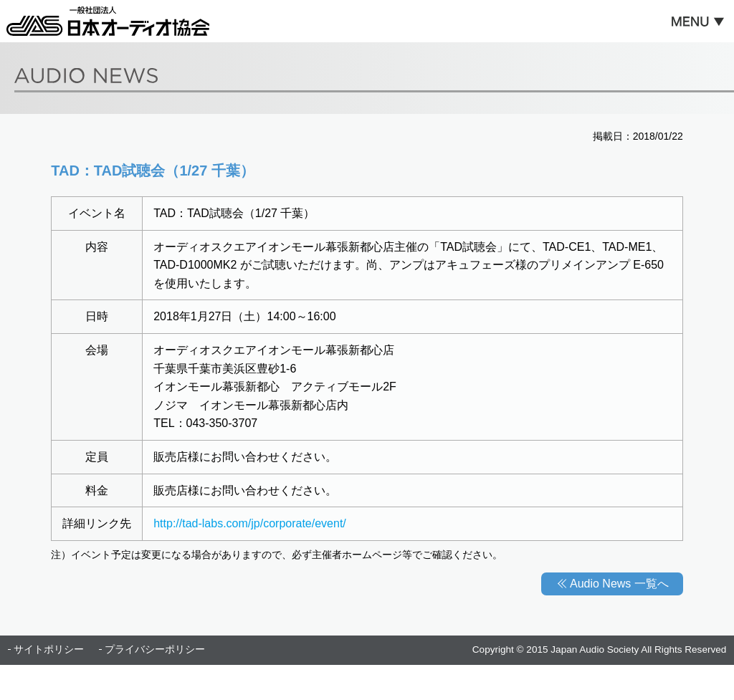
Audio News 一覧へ (619, 584)
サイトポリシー (49, 649)
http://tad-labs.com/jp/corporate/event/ (250, 523)
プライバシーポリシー (155, 649)
